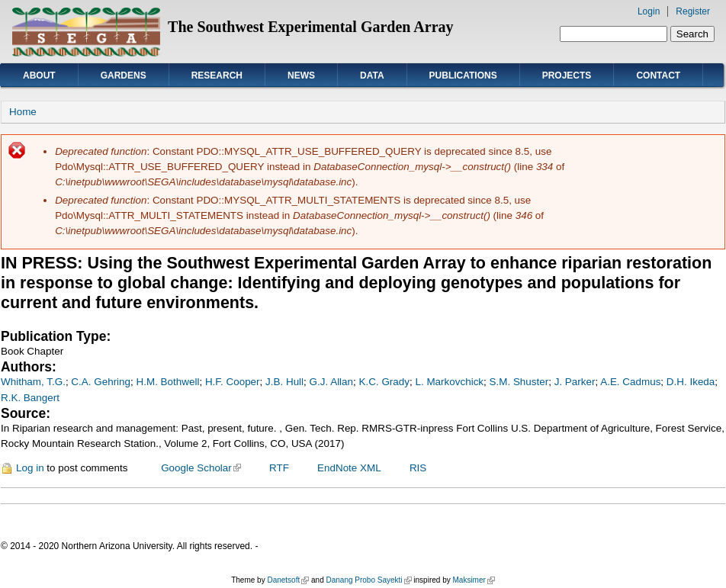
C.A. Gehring (101, 382)
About (39, 76)
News (301, 76)
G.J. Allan (332, 382)
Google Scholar (201, 468)
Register (693, 11)
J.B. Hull (284, 382)
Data (372, 76)
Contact (658, 76)
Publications (463, 76)
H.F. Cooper (233, 382)
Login (649, 11)
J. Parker (575, 382)
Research (217, 76)
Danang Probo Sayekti (368, 580)
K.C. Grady (384, 382)
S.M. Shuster (519, 382)
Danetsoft (288, 580)
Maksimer (473, 580)
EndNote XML (349, 468)
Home (23, 112)
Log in (30, 468)
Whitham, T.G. (33, 382)
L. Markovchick (449, 382)
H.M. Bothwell (168, 382)
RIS (418, 468)
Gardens (124, 76)
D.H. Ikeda (691, 382)
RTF (279, 468)
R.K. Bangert (30, 398)
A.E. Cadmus (630, 382)
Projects (567, 76)
